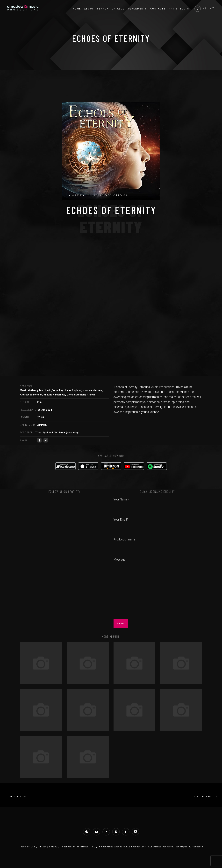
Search (103, 9)
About (89, 9)
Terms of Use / (29, 847)
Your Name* (158, 503)
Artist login (179, 9)
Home (77, 9)
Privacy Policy (48, 847)
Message (158, 586)
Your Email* (158, 523)
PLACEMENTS (138, 9)
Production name (158, 543)
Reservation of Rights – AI (79, 847)
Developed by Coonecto (189, 847)
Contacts (158, 9)
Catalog (118, 9)
